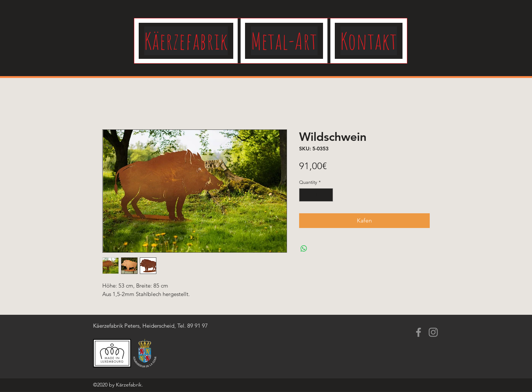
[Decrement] (305, 195)
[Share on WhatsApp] (304, 249)
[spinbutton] (316, 195)
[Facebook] (418, 332)
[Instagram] (433, 332)
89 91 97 (198, 326)
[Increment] (328, 195)
